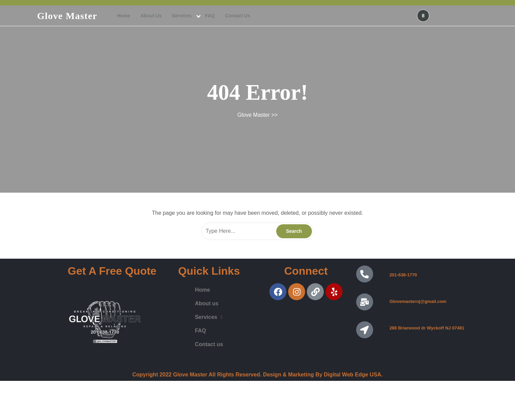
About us (151, 16)
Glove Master (67, 16)
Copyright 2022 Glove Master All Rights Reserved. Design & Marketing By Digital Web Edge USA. (257, 375)
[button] (209, 317)
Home (124, 16)
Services (182, 16)
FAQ (210, 16)
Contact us (238, 16)
